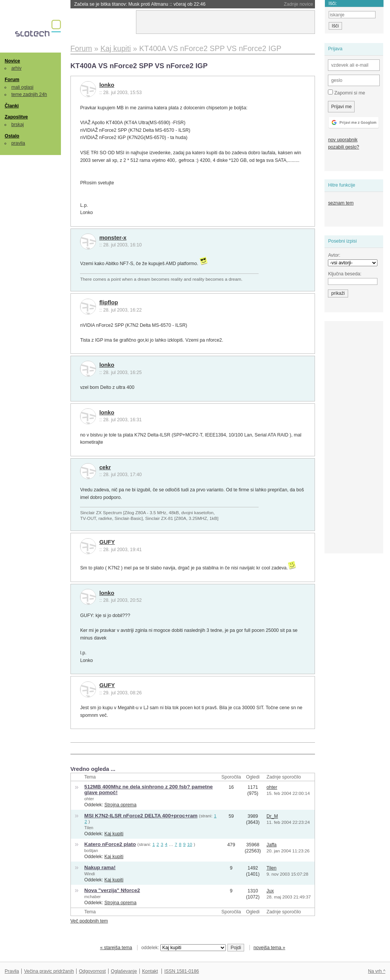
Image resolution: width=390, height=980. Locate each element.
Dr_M (272, 816)
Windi (90, 874)
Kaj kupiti (114, 834)
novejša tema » (269, 948)
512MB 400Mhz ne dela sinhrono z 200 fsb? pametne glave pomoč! (148, 790)
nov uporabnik (343, 140)
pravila (18, 143)
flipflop (109, 302)
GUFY (107, 542)
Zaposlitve (16, 117)
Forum (12, 80)
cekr (105, 467)
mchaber (92, 897)
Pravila (12, 971)
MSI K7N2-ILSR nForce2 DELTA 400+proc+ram (141, 816)
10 (190, 844)
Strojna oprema (120, 805)
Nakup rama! (100, 867)
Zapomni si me (346, 93)
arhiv (17, 68)
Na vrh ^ (376, 971)
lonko (107, 85)
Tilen (89, 828)
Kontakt (150, 971)
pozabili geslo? (343, 147)
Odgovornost (92, 971)
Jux (270, 891)
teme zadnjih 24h (29, 94)
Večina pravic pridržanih (49, 971)
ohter (89, 799)
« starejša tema (116, 948)
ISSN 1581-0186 (181, 971)
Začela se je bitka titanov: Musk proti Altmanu (140, 4)
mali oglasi (22, 87)
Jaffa (272, 845)
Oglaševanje (124, 971)
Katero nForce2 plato (110, 844)
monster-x (113, 238)
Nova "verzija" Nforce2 (112, 890)
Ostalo (12, 136)
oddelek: (184, 948)
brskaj (18, 125)
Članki (12, 106)
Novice (12, 61)
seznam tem (341, 203)
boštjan (91, 851)
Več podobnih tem (89, 921)
